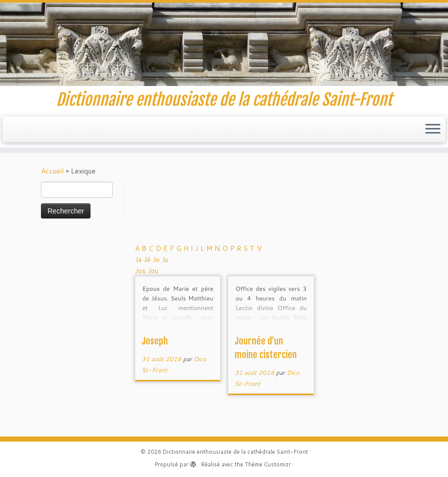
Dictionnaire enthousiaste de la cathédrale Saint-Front (235, 452)
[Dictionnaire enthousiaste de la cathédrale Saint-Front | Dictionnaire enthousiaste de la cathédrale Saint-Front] (224, 44)
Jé (148, 259)
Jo (157, 259)
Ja (139, 259)
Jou (153, 271)
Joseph (155, 341)
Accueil (52, 171)
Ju (165, 259)
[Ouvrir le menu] (433, 129)
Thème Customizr (268, 464)
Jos (141, 271)
